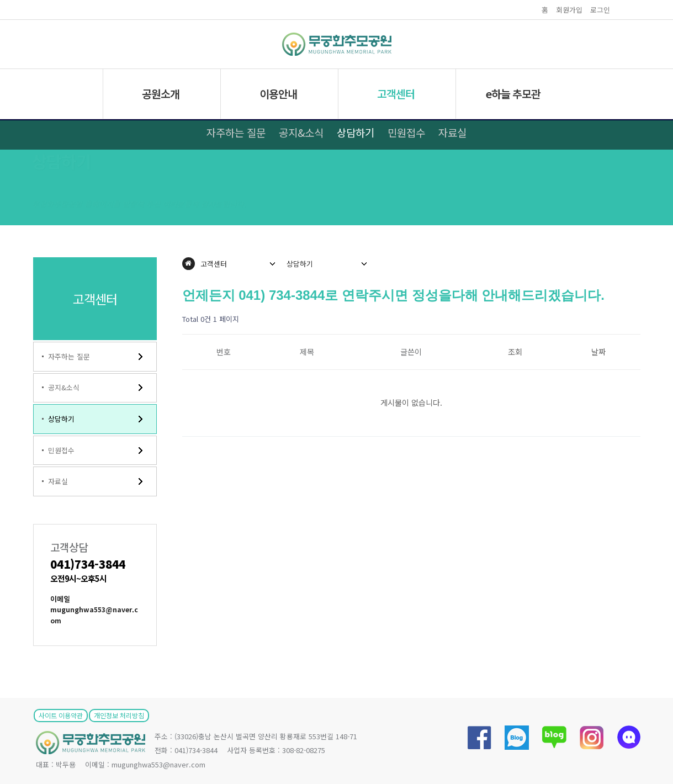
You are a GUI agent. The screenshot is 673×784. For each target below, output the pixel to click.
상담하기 (356, 132)
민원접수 (406, 132)
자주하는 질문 (236, 132)
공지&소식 (301, 132)
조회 (515, 352)
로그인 (600, 10)
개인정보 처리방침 (119, 715)
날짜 (598, 352)
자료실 (452, 132)
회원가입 (569, 10)
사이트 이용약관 (61, 715)
